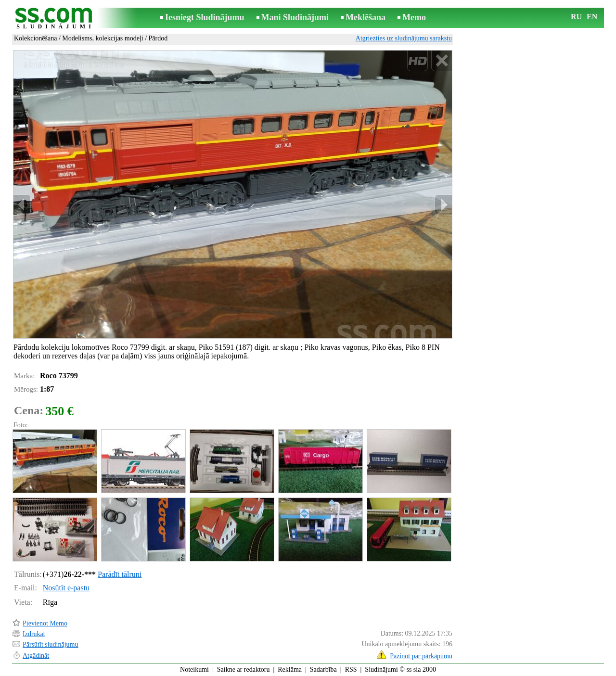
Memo (414, 17)
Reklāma (290, 670)
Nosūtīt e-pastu (66, 588)
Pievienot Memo (45, 623)
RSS (351, 670)
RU (576, 17)
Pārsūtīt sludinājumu (51, 644)
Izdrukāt (34, 634)
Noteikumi (194, 670)
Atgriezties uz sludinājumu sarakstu (404, 38)
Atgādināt (36, 656)
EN (592, 17)
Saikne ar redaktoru (244, 670)
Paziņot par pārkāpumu (421, 656)
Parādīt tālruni (120, 574)
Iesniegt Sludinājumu (205, 17)
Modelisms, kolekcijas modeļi (103, 38)
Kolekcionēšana (35, 38)
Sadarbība (323, 670)
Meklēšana (366, 17)
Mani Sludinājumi (295, 17)
